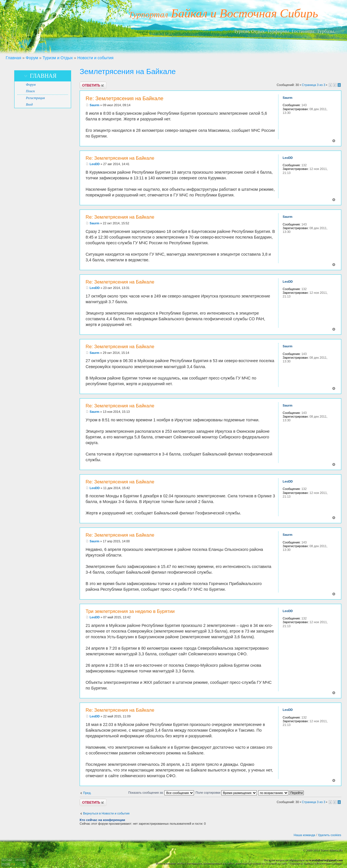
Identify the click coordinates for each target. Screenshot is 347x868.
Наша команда (304, 835)
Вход (29, 104)
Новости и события (95, 58)
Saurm (94, 105)
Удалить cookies (329, 835)
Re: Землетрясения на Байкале (124, 98)
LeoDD (95, 164)
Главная (13, 58)
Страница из (313, 85)
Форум (32, 58)
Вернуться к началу (334, 141)
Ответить (93, 85)
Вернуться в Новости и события (106, 813)
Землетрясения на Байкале (128, 71)
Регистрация (35, 98)
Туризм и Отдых (58, 58)
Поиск (30, 91)
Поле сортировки (226, 793)
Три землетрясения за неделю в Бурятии (130, 611)
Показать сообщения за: (161, 793)
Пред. (87, 793)
